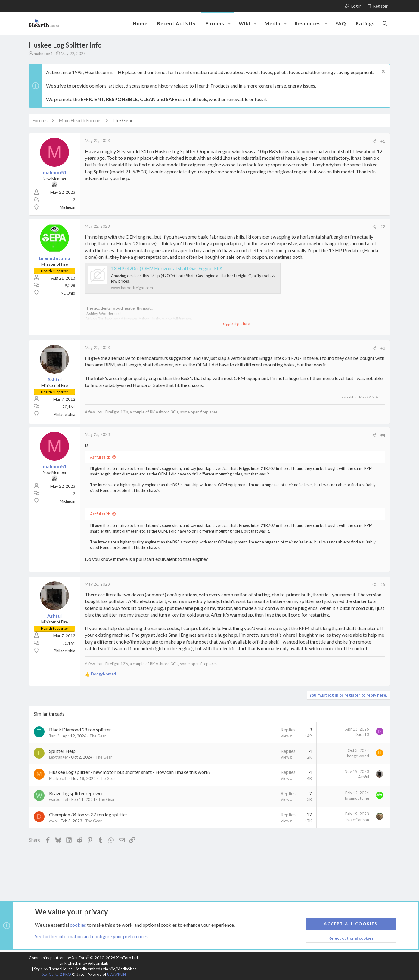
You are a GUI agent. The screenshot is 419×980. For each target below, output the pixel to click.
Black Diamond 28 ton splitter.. (81, 730)
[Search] (385, 23)
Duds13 (362, 734)
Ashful (364, 777)
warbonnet (59, 799)
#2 (383, 227)
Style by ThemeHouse (53, 969)
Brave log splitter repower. (76, 793)
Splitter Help (62, 751)
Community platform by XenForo (84, 958)
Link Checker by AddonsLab (84, 963)
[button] (229, 23)
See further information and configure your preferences (91, 936)
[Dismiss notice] (382, 72)
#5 (383, 584)
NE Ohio (68, 293)
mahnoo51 (43, 54)
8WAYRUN (116, 974)
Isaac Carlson (357, 820)
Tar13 (54, 736)
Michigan (67, 207)
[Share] (374, 141)
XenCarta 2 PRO (57, 974)
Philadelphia (65, 414)
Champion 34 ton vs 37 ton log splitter (88, 814)
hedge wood (358, 756)
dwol (53, 821)
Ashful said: (100, 457)
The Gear (98, 736)
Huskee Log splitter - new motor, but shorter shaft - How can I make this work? (130, 772)
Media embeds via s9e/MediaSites (106, 969)
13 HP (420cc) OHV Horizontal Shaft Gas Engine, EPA (167, 268)
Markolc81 (59, 778)
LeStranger (59, 757)
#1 (383, 141)
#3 (383, 348)
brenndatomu (357, 798)
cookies (78, 924)
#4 (383, 435)
